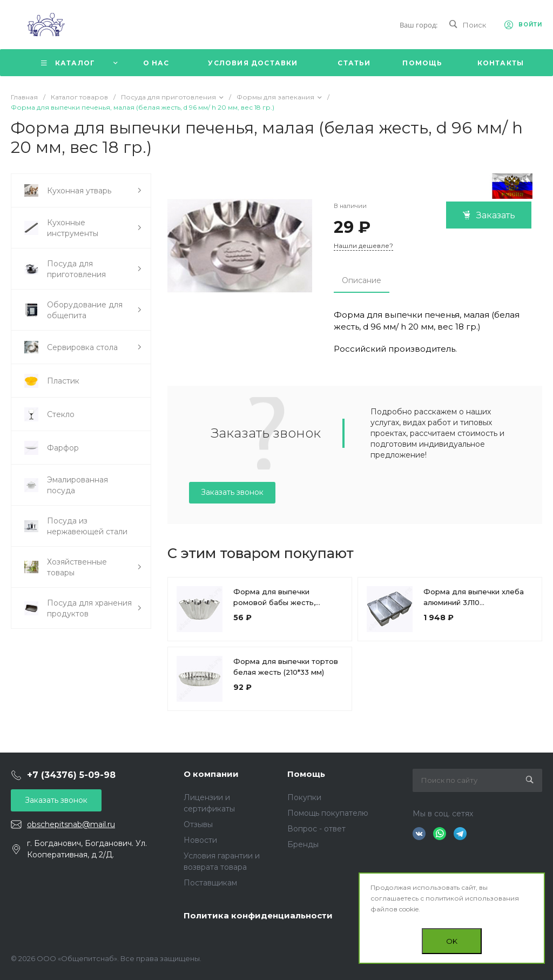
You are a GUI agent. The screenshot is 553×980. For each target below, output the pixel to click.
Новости (200, 840)
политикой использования (472, 898)
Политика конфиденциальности (258, 915)
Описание (362, 280)
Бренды (303, 844)
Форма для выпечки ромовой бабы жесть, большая (274, 602)
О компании (211, 774)
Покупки (304, 797)
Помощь (306, 774)
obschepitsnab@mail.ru (71, 824)
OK (452, 941)
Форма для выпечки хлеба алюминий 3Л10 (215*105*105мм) (474, 602)
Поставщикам (210, 883)
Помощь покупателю (328, 813)
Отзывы (198, 824)
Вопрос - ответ (316, 829)
